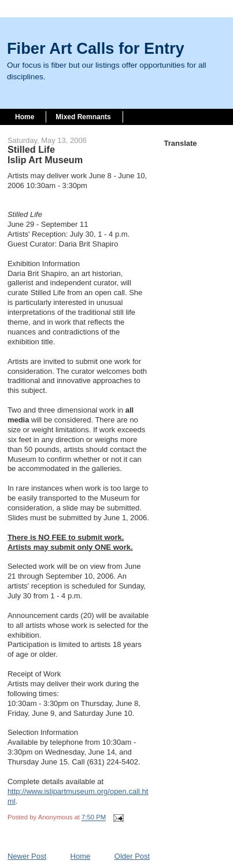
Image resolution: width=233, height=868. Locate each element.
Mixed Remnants (83, 117)
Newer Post (27, 856)
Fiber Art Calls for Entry (96, 48)
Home (25, 117)
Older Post (132, 856)
